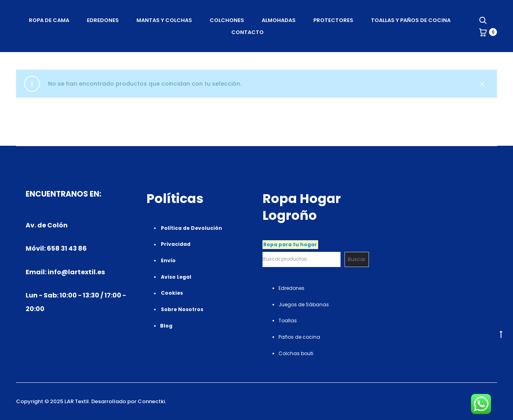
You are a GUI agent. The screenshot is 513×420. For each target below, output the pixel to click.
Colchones (227, 20)
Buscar (357, 259)
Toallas (288, 321)
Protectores (333, 20)
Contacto (247, 32)
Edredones (103, 20)
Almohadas (279, 20)
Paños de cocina (299, 337)
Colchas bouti (296, 353)
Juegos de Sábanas (304, 304)
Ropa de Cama (49, 20)
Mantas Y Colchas (164, 20)
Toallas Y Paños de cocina (411, 20)
